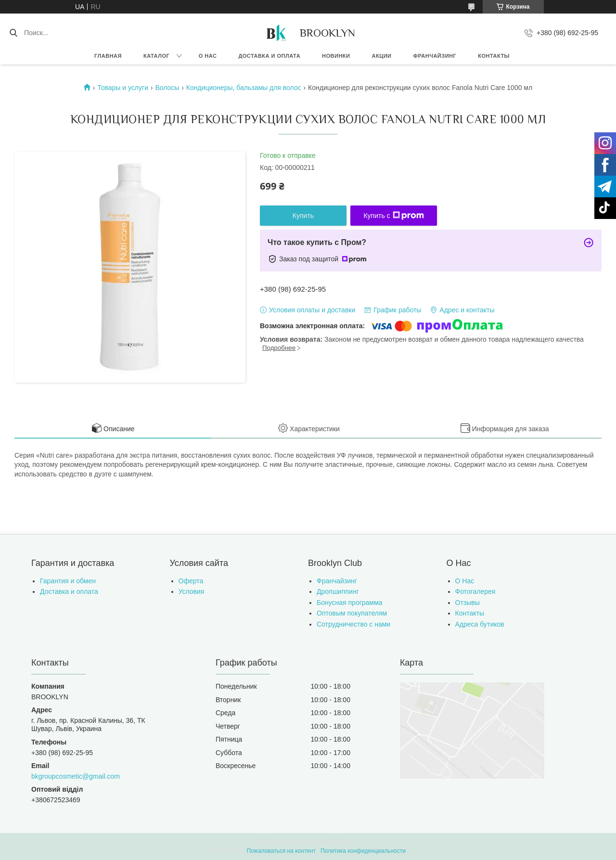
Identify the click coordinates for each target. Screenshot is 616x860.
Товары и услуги (123, 88)
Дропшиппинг (338, 591)
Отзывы (468, 603)
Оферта (191, 581)
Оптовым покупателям (352, 613)
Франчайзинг (435, 56)
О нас (208, 56)
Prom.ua (349, 842)
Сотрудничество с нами (353, 624)
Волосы (167, 88)
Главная (108, 56)
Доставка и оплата (269, 56)
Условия (192, 591)
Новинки (336, 56)
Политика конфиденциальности (363, 851)
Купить (303, 216)
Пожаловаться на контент (281, 851)
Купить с (393, 216)
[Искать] (13, 33)
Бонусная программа (349, 603)
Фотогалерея (475, 591)
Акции (382, 56)
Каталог (156, 56)
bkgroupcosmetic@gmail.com (76, 776)
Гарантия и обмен (68, 581)
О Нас (465, 581)
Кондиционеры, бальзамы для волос (244, 88)
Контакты (494, 56)
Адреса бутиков (480, 624)
